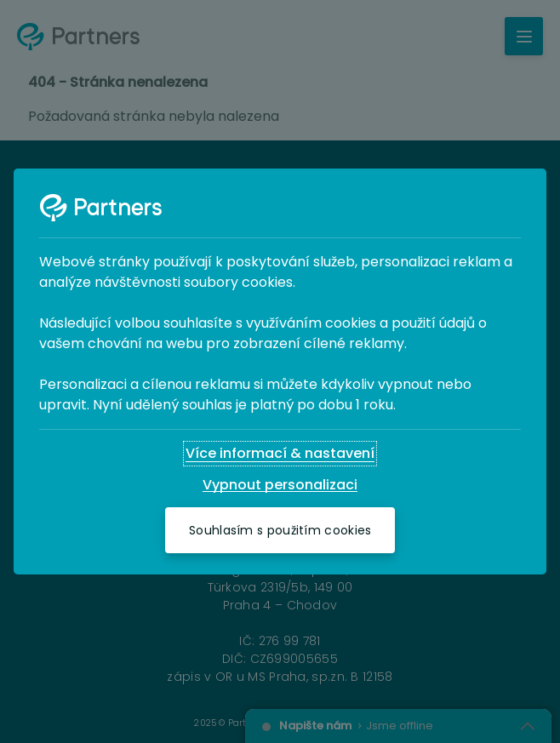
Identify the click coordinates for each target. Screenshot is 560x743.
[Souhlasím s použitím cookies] (280, 530)
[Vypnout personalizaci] (280, 485)
